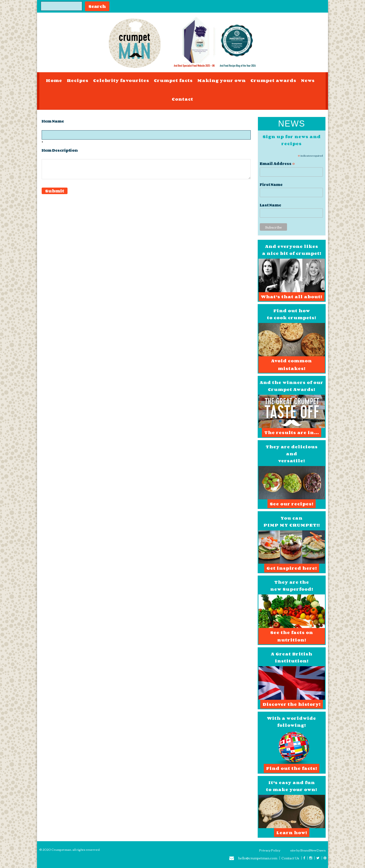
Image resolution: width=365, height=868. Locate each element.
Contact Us (290, 858)
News (308, 80)
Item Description (60, 150)
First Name (271, 185)
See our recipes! (292, 504)
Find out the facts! (292, 768)
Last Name (270, 205)
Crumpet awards (273, 80)
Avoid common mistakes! (292, 364)
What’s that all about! (292, 297)
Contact (182, 99)
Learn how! (292, 833)
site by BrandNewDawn (308, 850)
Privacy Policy (270, 850)
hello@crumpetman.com (253, 859)
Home (54, 80)
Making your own (222, 80)
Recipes (78, 80)
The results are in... (292, 432)
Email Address (277, 163)
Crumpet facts (173, 80)
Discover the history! (292, 704)
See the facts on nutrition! (292, 636)
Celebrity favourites (121, 80)
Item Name (53, 121)
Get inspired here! (292, 568)
